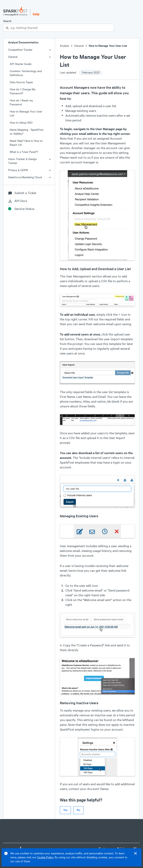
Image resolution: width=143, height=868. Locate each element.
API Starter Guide (20, 64)
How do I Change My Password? (23, 91)
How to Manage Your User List (26, 113)
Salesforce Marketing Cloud (25, 177)
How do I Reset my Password (21, 102)
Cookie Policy (45, 857)
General (13, 57)
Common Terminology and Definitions (26, 73)
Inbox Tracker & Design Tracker (22, 161)
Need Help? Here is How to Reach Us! (26, 143)
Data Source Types (21, 82)
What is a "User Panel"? (24, 152)
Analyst (64, 46)
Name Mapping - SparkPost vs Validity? (27, 132)
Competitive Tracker (20, 50)
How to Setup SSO (21, 122)
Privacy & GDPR (18, 170)
